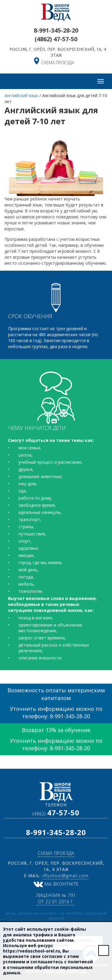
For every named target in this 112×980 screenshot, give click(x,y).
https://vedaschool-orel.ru (32, 951)
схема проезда (58, 63)
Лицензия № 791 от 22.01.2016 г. (56, 898)
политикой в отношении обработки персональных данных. (48, 967)
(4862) (56, 39)
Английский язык (21, 95)
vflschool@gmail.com (65, 876)
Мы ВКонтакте (56, 884)
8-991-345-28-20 (56, 30)
